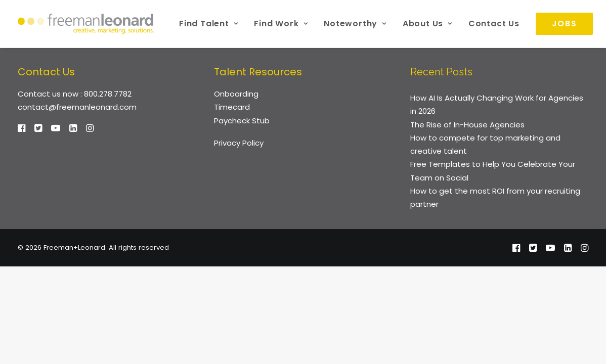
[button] (21, 129)
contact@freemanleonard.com (77, 107)
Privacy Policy (239, 143)
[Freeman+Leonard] (86, 24)
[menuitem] (208, 24)
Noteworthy (355, 24)
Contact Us (494, 24)
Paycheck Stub (242, 121)
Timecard (232, 107)
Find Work (281, 24)
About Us (427, 24)
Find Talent (208, 24)
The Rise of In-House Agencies (467, 125)
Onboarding (236, 94)
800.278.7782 (108, 94)
